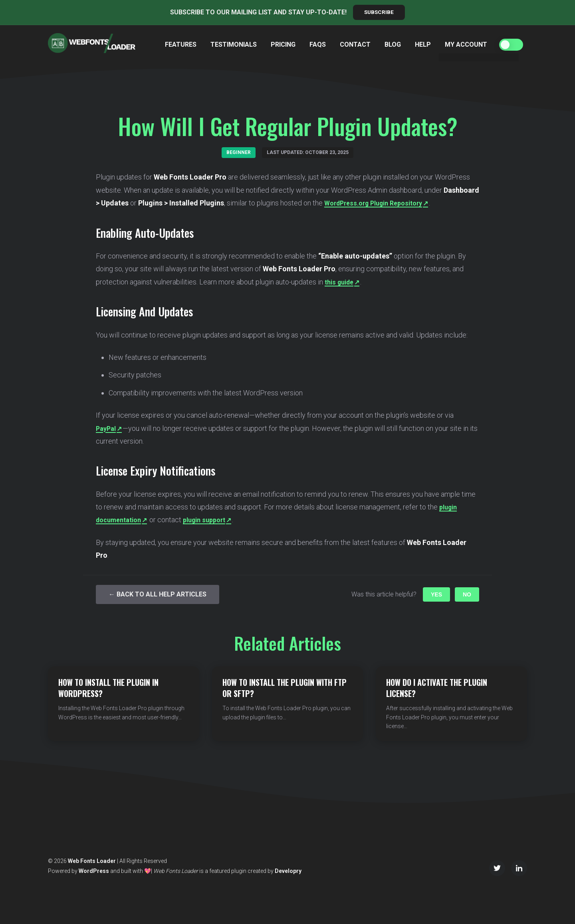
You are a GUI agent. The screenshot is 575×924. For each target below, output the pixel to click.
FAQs (318, 44)
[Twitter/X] (497, 868)
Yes (436, 595)
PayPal (107, 428)
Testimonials (234, 44)
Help (423, 44)
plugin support (213, 520)
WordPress (94, 871)
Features (181, 44)
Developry (288, 871)
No (467, 595)
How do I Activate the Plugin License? (437, 691)
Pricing (283, 44)
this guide (341, 282)
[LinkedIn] (519, 868)
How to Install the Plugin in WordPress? (108, 688)
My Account (466, 44)
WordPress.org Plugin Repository (379, 203)
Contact (355, 44)
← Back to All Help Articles (158, 595)
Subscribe (379, 12)
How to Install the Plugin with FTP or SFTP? (285, 688)
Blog (393, 44)
